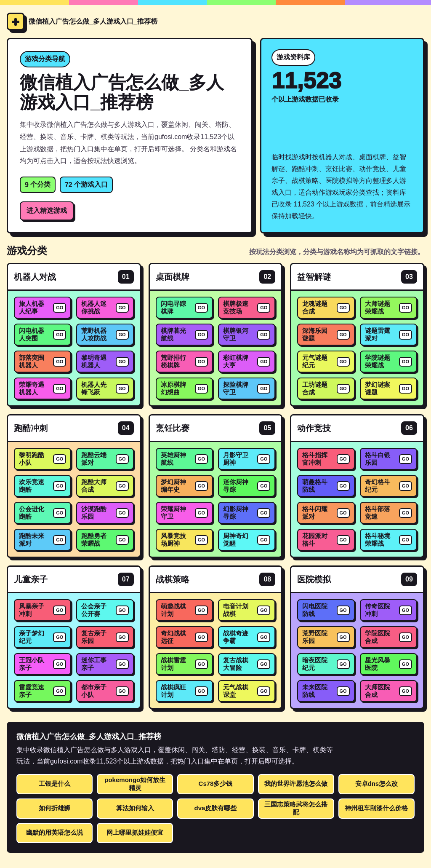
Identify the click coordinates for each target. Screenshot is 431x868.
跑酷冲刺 (31, 428)
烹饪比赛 (173, 428)
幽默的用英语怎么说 (55, 832)
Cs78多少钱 (216, 784)
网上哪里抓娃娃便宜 (135, 832)
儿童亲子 (31, 579)
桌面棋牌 (173, 277)
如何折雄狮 (55, 808)
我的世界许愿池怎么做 (296, 784)
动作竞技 (314, 428)
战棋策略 (173, 579)
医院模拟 (314, 579)
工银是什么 (55, 784)
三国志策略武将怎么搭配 (296, 808)
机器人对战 (35, 277)
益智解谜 (314, 277)
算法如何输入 (135, 808)
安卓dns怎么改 (377, 784)
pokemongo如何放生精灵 (135, 784)
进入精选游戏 (47, 210)
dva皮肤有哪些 (216, 808)
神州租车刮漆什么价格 (376, 808)
